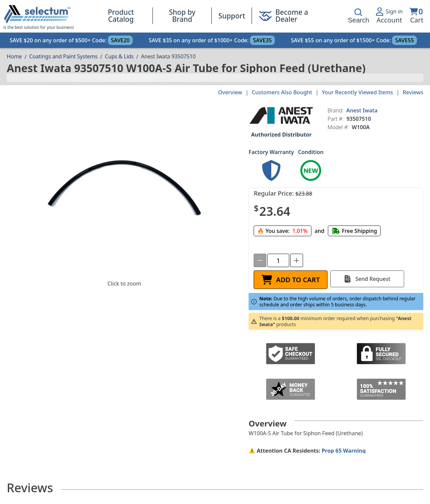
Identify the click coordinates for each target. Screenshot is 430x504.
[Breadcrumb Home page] (14, 56)
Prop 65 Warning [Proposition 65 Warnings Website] (343, 451)
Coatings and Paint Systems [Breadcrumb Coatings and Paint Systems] (63, 56)
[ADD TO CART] (291, 280)
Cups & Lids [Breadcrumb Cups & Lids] (119, 56)
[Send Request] (367, 279)
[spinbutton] (278, 260)
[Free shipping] (354, 231)
